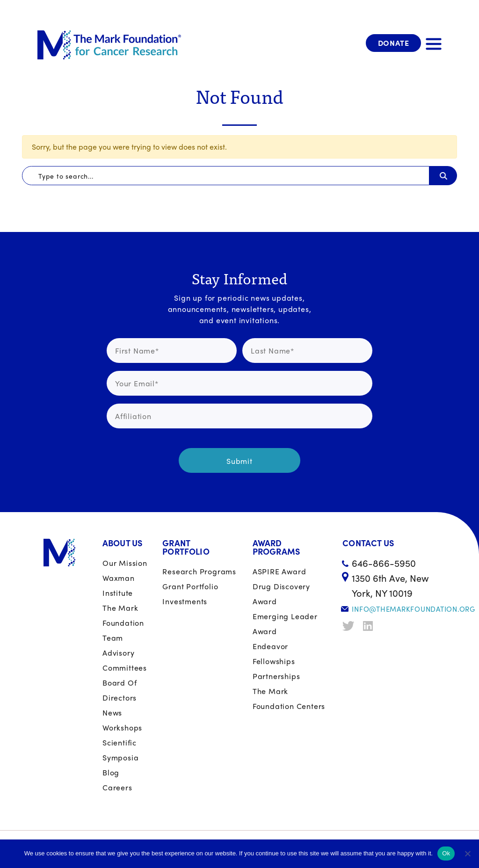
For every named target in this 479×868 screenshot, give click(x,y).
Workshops (122, 727)
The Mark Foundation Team (123, 623)
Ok (446, 853)
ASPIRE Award (279, 571)
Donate (394, 43)
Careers (117, 787)
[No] (467, 854)
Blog (111, 772)
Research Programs (199, 571)
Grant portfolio (190, 586)
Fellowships (274, 661)
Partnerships (276, 676)
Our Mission (125, 563)
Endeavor (270, 646)
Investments (185, 601)
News (112, 712)
